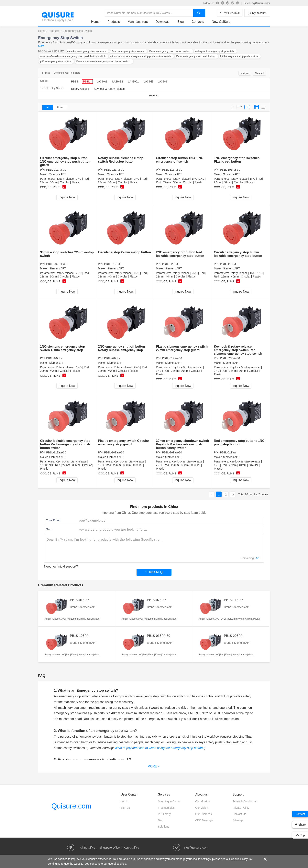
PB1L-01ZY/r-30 (172, 358)
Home (95, 22)
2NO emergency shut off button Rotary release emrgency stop (121, 348)
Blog (181, 22)
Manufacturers (138, 22)
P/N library (164, 814)
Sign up (125, 808)
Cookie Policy (239, 859)
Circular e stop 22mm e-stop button (124, 252)
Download (163, 22)
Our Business (203, 814)
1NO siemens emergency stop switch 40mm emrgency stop (63, 348)
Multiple (245, 73)
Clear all (259, 73)
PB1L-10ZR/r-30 (230, 170)
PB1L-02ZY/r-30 (230, 358)
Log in (124, 801)
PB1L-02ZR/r (170, 264)
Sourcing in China (169, 801)
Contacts (198, 22)
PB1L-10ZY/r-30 (114, 452)
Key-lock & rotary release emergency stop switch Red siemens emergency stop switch (238, 350)
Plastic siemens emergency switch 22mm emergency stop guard (182, 348)
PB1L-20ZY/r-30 (172, 452)
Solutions (164, 827)
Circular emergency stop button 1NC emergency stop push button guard (65, 162)
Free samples (166, 808)
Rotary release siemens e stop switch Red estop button (121, 160)
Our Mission (203, 801)
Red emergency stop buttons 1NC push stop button (239, 443)
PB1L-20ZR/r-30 (56, 264)
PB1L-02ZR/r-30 (114, 170)
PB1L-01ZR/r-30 (56, 170)
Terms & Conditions (244, 801)
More (41, 46)
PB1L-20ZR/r (112, 358)
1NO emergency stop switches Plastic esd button (237, 160)
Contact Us (239, 814)
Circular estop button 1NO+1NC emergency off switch (180, 160)
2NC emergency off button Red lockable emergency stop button (180, 254)
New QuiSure (221, 22)
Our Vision (202, 808)
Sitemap (238, 820)
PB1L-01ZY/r (228, 452)
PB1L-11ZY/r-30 (56, 452)
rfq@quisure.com (261, 3)
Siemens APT (58, 174)
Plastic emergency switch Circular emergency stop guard (124, 443)
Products (114, 22)
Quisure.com (71, 806)
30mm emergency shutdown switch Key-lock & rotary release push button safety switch (182, 444)
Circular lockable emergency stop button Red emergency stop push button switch (65, 444)
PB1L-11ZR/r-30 (172, 170)
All (48, 107)
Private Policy (241, 808)
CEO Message (204, 820)
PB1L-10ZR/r (54, 358)
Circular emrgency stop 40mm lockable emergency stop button (238, 254)
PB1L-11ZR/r (228, 264)
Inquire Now (67, 197)
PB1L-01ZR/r (112, 264)
